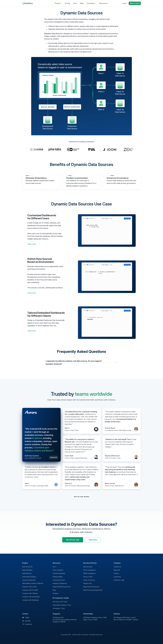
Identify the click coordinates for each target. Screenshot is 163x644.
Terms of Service (89, 580)
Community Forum (59, 580)
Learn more (32, 244)
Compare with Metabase (31, 600)
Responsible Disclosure (91, 587)
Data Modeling (27, 570)
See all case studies (82, 497)
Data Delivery (27, 573)
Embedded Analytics (29, 577)
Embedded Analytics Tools (62, 605)
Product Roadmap (59, 573)
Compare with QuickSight (31, 597)
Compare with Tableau (30, 593)
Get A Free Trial (73, 540)
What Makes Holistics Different (33, 583)
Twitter (26, 618)
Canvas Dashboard (29, 580)
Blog (82, 3)
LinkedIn (26, 621)
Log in (124, 3)
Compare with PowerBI (30, 590)
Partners (56, 593)
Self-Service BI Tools (60, 602)
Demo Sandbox (58, 570)
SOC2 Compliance (89, 570)
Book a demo (135, 3)
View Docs (93, 540)
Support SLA (87, 583)
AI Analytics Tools (59, 608)
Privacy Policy (88, 577)
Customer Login (119, 580)
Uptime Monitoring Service (62, 587)
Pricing (67, 3)
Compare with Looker (30, 587)
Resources (104, 3)
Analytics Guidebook (60, 583)
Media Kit (117, 570)
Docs (75, 3)
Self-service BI (27, 567)
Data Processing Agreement (93, 590)
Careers (116, 573)
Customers (91, 3)
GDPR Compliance (89, 573)
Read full (54, 457)
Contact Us (117, 567)
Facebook (27, 624)
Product (58, 3)
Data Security (88, 567)
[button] (81, 363)
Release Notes (58, 577)
